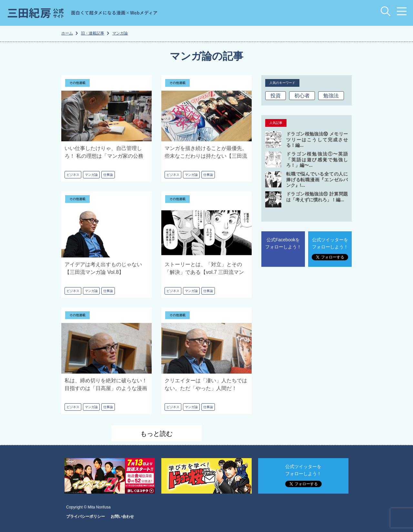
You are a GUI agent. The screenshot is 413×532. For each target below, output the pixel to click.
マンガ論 (91, 175)
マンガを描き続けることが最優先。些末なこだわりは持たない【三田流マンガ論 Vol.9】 (206, 156)
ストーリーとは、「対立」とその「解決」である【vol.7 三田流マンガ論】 (204, 272)
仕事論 (108, 175)
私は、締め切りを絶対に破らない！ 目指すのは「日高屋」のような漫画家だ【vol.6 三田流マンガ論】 (106, 388)
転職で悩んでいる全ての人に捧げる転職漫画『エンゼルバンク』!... (317, 180)
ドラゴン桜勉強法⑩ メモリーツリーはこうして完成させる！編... (317, 140)
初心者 (302, 96)
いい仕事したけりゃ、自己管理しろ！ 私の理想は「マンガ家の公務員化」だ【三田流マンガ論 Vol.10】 (106, 156)
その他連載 (77, 83)
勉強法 (331, 96)
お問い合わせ (122, 517)
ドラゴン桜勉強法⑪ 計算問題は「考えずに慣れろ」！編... (317, 197)
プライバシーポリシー (86, 517)
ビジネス (73, 175)
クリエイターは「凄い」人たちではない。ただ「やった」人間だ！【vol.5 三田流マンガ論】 (206, 388)
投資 (276, 96)
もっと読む (156, 434)
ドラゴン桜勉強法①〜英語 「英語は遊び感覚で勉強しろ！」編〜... (317, 160)
